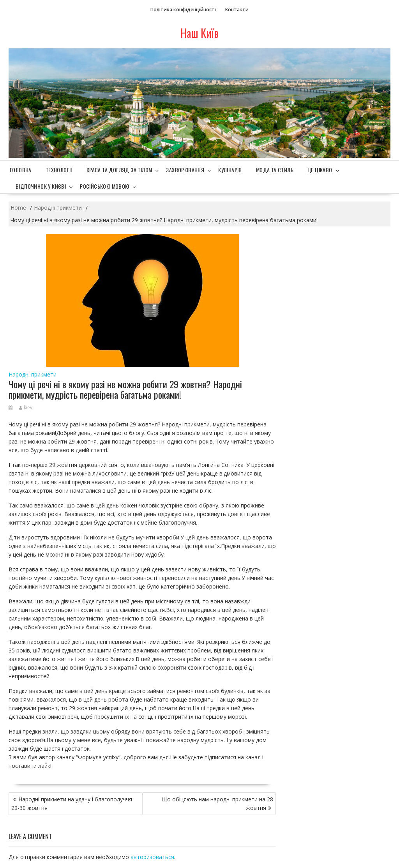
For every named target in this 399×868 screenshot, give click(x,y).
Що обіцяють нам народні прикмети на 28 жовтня (217, 803)
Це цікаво (320, 170)
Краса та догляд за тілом (119, 170)
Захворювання (185, 170)
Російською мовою (104, 186)
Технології (59, 170)
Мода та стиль (275, 170)
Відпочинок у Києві (41, 186)
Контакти (237, 10)
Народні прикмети (33, 374)
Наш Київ (199, 33)
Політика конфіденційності (183, 10)
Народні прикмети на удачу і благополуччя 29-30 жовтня (72, 803)
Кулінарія (230, 170)
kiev (26, 407)
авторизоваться (152, 857)
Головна (21, 170)
